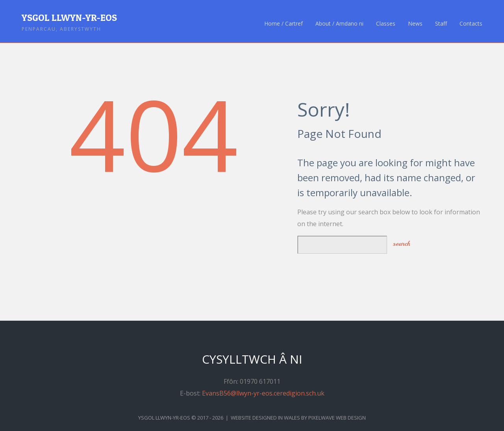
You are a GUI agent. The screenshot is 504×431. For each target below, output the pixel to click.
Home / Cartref (283, 24)
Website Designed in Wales (265, 418)
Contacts (471, 24)
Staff (441, 24)
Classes (386, 24)
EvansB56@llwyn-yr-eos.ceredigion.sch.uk (263, 393)
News (415, 24)
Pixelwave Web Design (337, 418)
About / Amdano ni (339, 24)
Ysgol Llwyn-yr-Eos (69, 18)
